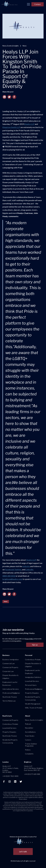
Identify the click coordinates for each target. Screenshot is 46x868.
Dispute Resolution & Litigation (10, 677)
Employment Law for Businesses (10, 684)
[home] (9, 4)
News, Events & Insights (11, 46)
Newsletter (29, 728)
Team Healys (30, 736)
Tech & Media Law (9, 701)
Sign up (35, 645)
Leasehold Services (32, 681)
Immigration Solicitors (33, 677)
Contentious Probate (33, 659)
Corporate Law (8, 671)
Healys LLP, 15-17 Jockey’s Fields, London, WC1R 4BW (11, 769)
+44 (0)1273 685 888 (32, 774)
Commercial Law (9, 663)
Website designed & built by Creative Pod (23, 837)
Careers (28, 740)
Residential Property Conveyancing (33, 698)
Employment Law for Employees (33, 672)
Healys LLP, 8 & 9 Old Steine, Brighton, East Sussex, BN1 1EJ (34, 768)
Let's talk (23, 851)
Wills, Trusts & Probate (34, 708)
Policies (28, 750)
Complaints (29, 754)
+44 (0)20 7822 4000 (10, 776)
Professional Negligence (11, 693)
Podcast (28, 724)
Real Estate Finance (10, 697)
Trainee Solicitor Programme (31, 745)
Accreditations (30, 732)
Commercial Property (10, 667)
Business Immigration (11, 659)
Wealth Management (33, 704)
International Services (11, 689)
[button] (28, 4)
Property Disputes (32, 693)
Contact (38, 4)
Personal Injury (31, 685)
